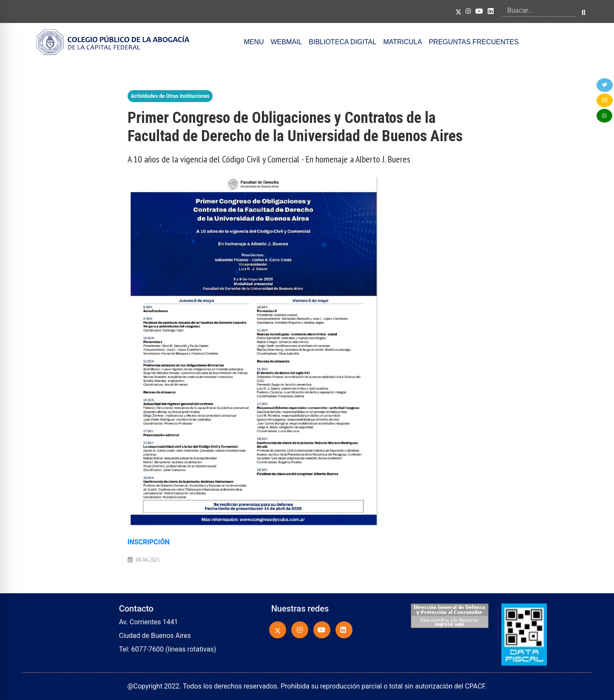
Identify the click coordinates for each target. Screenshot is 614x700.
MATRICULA (402, 42)
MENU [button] (254, 42)
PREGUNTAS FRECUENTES (473, 42)
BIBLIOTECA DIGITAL (343, 42)
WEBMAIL (286, 42)
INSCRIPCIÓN (149, 542)
